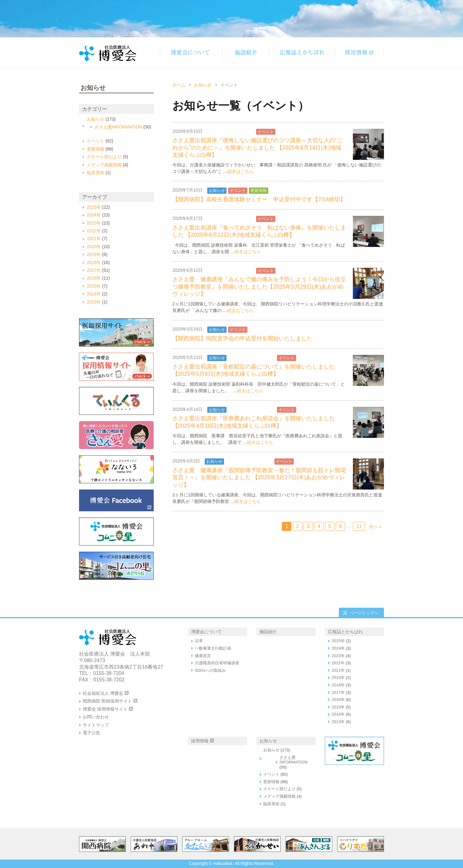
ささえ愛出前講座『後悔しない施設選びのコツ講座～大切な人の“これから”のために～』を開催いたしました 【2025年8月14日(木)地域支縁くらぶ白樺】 (257, 148)
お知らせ (203, 85)
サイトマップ (96, 725)
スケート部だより (104, 157)
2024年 (94, 215)
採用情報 (200, 741)
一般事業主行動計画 (213, 648)
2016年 (94, 278)
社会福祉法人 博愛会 (103, 693)
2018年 (94, 262)
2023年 (94, 223)
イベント (266, 132)
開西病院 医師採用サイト (107, 701)
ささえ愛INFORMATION (231, 132)
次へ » (375, 527)
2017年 (94, 270)
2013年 (94, 302)
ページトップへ (364, 613)
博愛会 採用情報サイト (105, 709)
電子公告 (91, 733)
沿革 (199, 641)
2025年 (94, 207)
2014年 (94, 294)
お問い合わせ (96, 717)
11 (359, 526)
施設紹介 (268, 632)
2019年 (94, 254)
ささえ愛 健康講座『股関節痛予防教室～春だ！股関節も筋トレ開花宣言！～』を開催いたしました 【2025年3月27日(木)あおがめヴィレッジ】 (259, 478)
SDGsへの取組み (210, 670)
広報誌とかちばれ (345, 632)
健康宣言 (203, 656)
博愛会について (206, 632)
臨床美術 (96, 173)
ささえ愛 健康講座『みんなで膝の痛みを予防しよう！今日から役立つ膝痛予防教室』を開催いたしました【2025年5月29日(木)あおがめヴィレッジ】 (259, 287)
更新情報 (259, 190)
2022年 (94, 231)
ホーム (179, 85)
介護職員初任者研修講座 (217, 663)
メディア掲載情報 (104, 165)
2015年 (94, 286)
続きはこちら (241, 171)
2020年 (94, 247)
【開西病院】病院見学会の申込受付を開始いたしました (242, 338)
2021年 (94, 239)
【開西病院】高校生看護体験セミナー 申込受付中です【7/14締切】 (259, 199)
